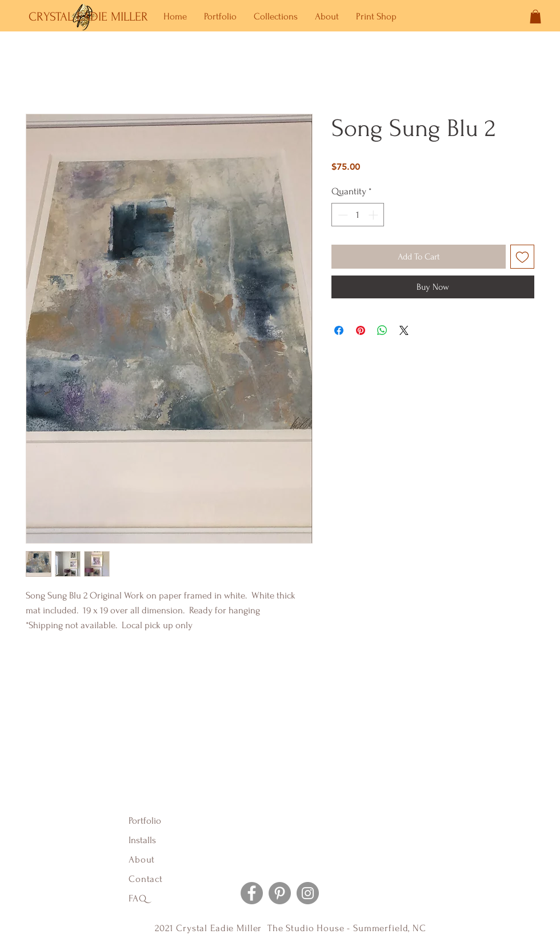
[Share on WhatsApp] (382, 330)
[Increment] (374, 215)
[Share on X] (404, 330)
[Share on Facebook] (339, 330)
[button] (535, 17)
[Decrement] (342, 215)
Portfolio (145, 821)
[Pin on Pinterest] (361, 330)
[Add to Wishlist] (522, 257)
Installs (142, 840)
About (143, 859)
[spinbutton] (358, 215)
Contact (146, 879)
